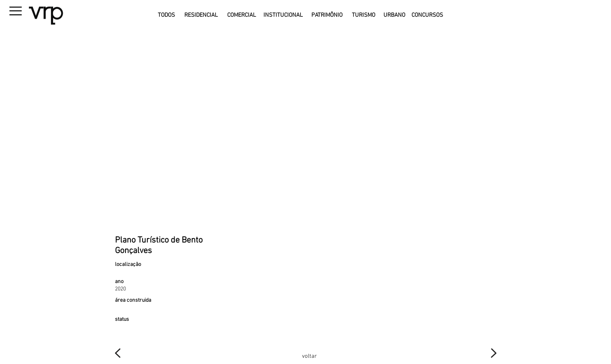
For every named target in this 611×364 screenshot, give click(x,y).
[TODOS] (166, 15)
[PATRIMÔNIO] (327, 15)
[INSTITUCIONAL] (283, 15)
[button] (35, 13)
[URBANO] (394, 15)
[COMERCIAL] (242, 15)
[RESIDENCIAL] (201, 15)
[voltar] (309, 356)
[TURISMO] (364, 15)
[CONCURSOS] (427, 15)
